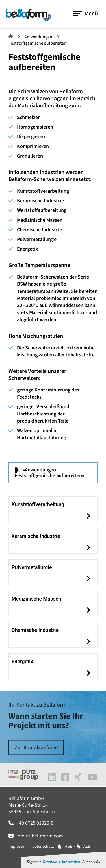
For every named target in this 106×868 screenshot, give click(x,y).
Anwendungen (38, 37)
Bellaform (11, 36)
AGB (69, 846)
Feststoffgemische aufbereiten (37, 43)
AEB (87, 846)
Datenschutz (43, 846)
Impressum (18, 846)
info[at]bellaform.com (40, 836)
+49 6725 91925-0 (35, 823)
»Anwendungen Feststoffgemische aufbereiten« (49, 473)
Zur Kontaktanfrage (36, 748)
